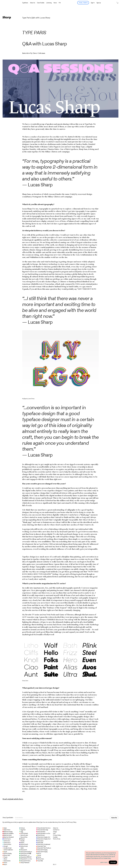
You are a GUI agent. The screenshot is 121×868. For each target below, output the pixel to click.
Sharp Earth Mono (25, 861)
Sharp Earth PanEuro (26, 852)
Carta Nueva (7, 839)
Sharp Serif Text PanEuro (44, 848)
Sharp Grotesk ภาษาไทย (43, 833)
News (55, 3)
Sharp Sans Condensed (43, 844)
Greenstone (6, 861)
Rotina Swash (24, 844)
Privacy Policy (57, 835)
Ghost (5, 859)
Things (55, 832)
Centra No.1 (6, 841)
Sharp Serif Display (42, 850)
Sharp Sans (40, 841)
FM (60, 3)
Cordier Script (7, 848)
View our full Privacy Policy (69, 822)
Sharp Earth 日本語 (25, 853)
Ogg (21, 832)
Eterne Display (7, 853)
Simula (39, 855)
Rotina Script (23, 846)
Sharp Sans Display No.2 (43, 839)
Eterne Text (6, 855)
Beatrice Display (8, 832)
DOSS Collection (8, 850)
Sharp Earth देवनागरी (25, 857)
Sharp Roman (40, 835)
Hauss (5, 863)
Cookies (55, 837)
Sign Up (99, 3)
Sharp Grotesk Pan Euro (43, 828)
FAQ (54, 833)
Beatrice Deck (7, 835)
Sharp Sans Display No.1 (43, 837)
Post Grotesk (24, 833)
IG (54, 864)
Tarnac (39, 857)
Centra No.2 (6, 843)
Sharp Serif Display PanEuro (42, 853)
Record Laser (24, 835)
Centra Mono (7, 844)
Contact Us (56, 830)
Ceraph (5, 846)
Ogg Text (22, 830)
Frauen (5, 857)
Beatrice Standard (8, 837)
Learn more (104, 862)
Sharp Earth (23, 850)
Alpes (5, 828)
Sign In (93, 3)
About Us (33, 3)
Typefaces (25, 3)
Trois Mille (40, 861)
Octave (22, 828)
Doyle (5, 852)
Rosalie (22, 841)
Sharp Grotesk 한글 (42, 830)
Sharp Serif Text (41, 846)
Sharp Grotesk (41, 832)
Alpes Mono (6, 830)
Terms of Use (57, 839)
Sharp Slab (40, 843)
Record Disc (23, 837)
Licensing (49, 3)
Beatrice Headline (8, 833)
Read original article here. (13, 799)
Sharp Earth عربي (24, 855)
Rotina (22, 843)
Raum (5, 864)
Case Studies (41, 3)
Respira (22, 839)
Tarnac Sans (40, 859)
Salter (22, 848)
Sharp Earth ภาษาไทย (26, 859)
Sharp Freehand (24, 863)
